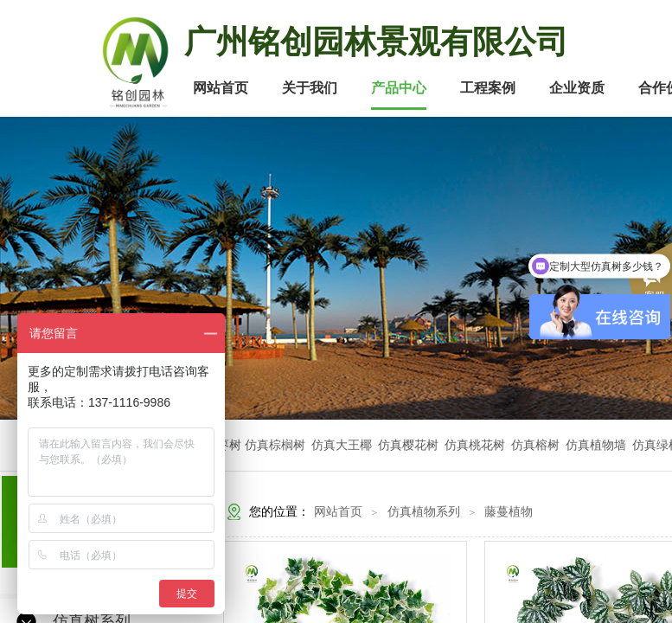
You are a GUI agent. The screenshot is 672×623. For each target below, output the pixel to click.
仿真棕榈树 (277, 445)
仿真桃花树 (475, 445)
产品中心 (399, 88)
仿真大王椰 (342, 445)
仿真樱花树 (408, 445)
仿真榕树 (535, 445)
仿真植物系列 (424, 512)
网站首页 (221, 88)
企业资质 (577, 88)
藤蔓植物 (509, 512)
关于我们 (310, 88)
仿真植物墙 (596, 445)
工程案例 (488, 88)
